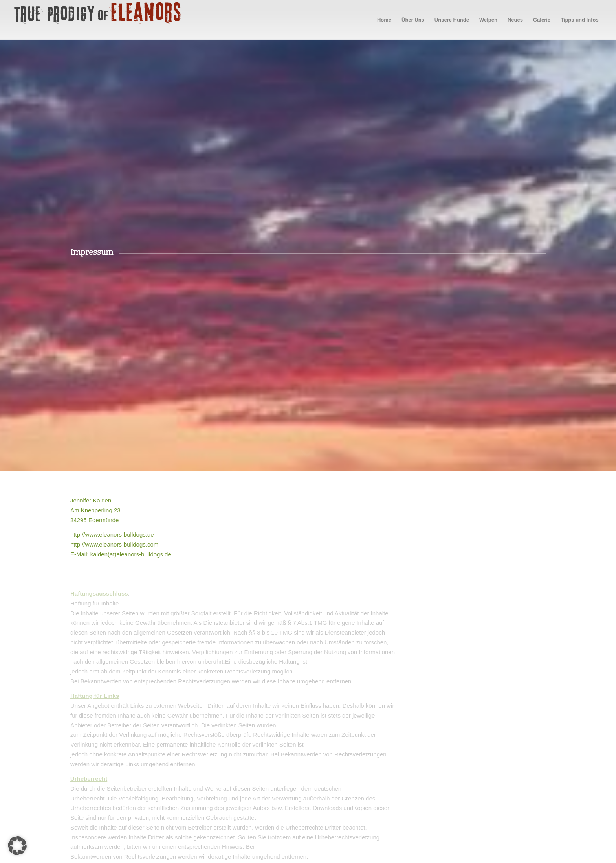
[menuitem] (384, 20)
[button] (17, 846)
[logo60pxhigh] (98, 20)
